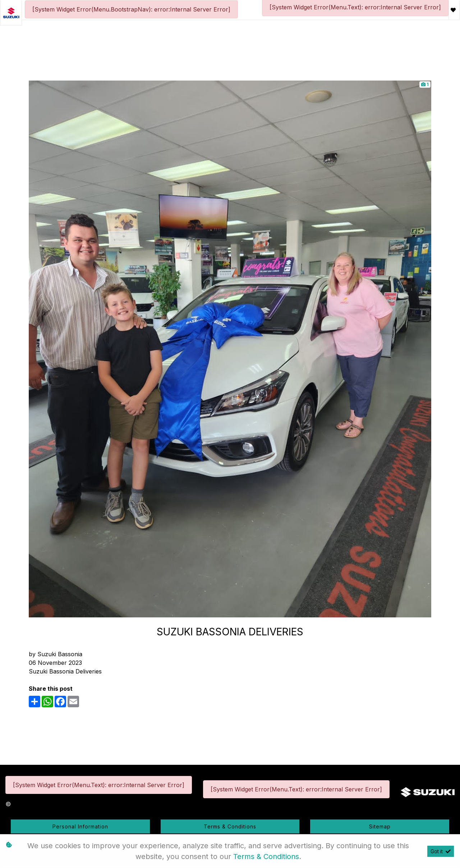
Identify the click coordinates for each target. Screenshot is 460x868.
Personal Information (80, 826)
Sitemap (380, 826)
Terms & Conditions (230, 826)
